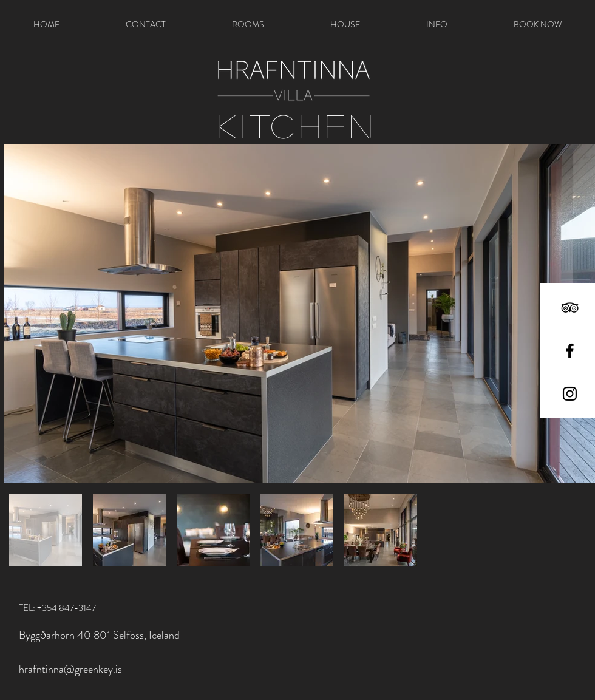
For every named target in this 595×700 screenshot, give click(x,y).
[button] (248, 24)
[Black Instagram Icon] (570, 394)
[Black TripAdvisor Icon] (570, 308)
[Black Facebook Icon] (570, 351)
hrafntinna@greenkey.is (70, 669)
